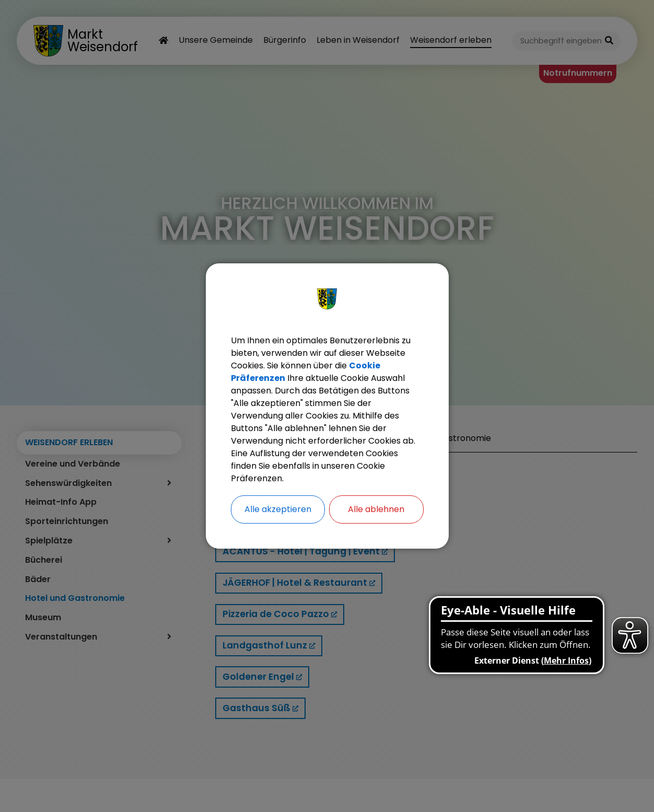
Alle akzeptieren (278, 509)
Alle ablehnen (376, 509)
